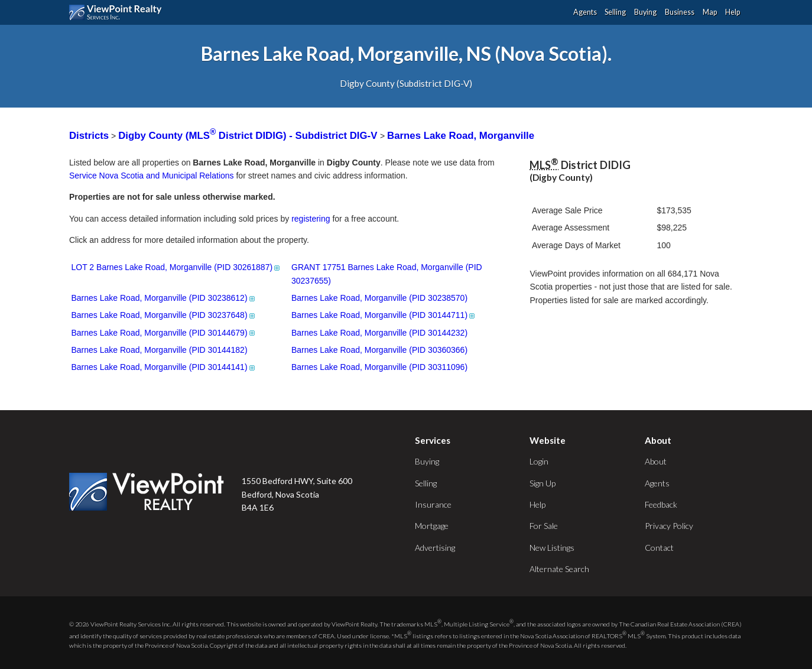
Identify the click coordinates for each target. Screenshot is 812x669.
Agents (585, 12)
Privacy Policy (669, 526)
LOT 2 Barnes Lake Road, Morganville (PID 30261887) (177, 267)
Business (680, 12)
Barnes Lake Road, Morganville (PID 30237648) (164, 315)
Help (733, 12)
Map (710, 12)
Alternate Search (559, 569)
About (656, 461)
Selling (615, 12)
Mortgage (432, 526)
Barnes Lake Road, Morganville (461, 136)
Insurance (433, 504)
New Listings (552, 548)
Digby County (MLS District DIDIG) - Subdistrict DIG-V (249, 136)
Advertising (435, 548)
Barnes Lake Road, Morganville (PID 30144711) (384, 315)
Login (539, 461)
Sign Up (543, 483)
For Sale (544, 526)
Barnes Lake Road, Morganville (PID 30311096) (379, 367)
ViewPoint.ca (118, 12)
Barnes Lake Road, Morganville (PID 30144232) (379, 333)
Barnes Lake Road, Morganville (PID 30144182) (160, 350)
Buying (645, 12)
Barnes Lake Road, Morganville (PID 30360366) (379, 350)
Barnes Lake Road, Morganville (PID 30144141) (164, 367)
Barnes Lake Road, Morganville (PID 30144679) (164, 333)
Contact (659, 548)
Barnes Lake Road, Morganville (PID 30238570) (379, 298)
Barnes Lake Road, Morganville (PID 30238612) (164, 298)
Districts (89, 136)
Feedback (661, 504)
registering (311, 219)
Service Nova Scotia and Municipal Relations (152, 176)
